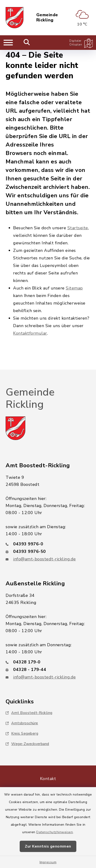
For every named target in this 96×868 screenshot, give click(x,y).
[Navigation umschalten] (8, 43)
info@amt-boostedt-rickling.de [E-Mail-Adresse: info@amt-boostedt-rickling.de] (44, 559)
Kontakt (48, 779)
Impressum (48, 862)
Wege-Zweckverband (27, 744)
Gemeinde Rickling (47, 18)
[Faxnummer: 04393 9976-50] (48, 551)
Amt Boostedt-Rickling (29, 713)
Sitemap (74, 288)
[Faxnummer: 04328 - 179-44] (48, 670)
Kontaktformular (30, 333)
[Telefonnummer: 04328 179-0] (48, 662)
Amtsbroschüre (22, 723)
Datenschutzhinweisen (55, 832)
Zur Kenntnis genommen (48, 846)
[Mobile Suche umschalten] (27, 43)
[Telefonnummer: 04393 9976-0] (48, 544)
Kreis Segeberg (22, 733)
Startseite (78, 228)
